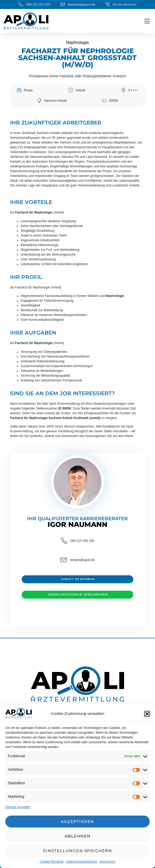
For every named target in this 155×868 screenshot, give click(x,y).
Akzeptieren (77, 822)
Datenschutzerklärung (82, 862)
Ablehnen (78, 836)
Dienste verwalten (18, 807)
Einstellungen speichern (78, 851)
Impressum (108, 862)
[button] (147, 714)
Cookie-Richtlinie (52, 862)
